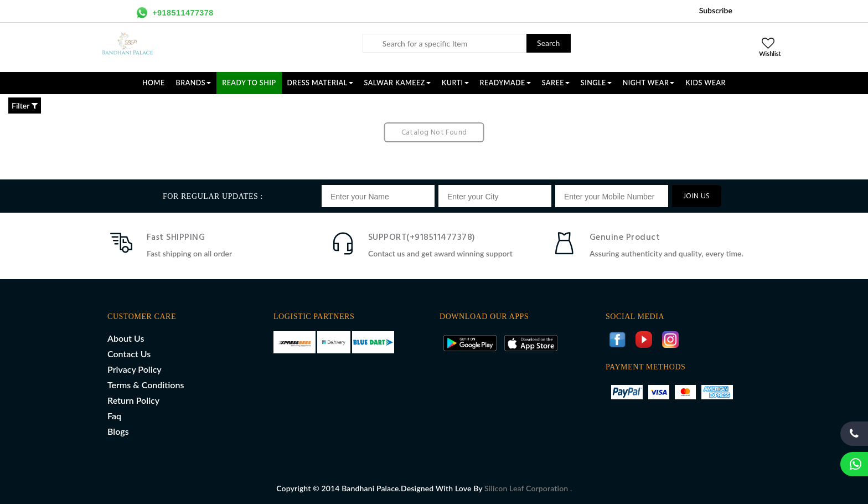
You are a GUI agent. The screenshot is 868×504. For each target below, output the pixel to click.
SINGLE (596, 83)
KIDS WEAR (706, 83)
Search (548, 43)
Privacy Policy (135, 369)
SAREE (556, 83)
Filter (25, 106)
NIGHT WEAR (649, 83)
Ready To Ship (249, 83)
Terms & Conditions (146, 385)
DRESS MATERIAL (320, 83)
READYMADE (505, 83)
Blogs (118, 431)
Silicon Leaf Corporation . (528, 488)
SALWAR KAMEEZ (397, 83)
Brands (194, 83)
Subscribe (716, 10)
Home (154, 83)
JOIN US (697, 196)
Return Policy (133, 400)
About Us (126, 338)
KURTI (455, 83)
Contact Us (129, 354)
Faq (114, 416)
